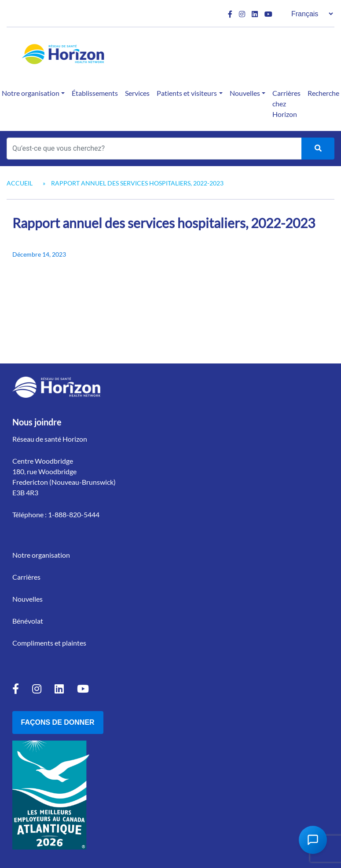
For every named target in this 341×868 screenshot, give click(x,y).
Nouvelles (245, 93)
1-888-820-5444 (74, 514)
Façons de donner (58, 722)
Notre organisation (41, 555)
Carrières (26, 577)
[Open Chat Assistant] (313, 840)
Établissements (95, 93)
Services (137, 93)
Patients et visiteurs (187, 93)
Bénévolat (28, 621)
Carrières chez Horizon (286, 104)
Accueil (20, 183)
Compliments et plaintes (49, 643)
